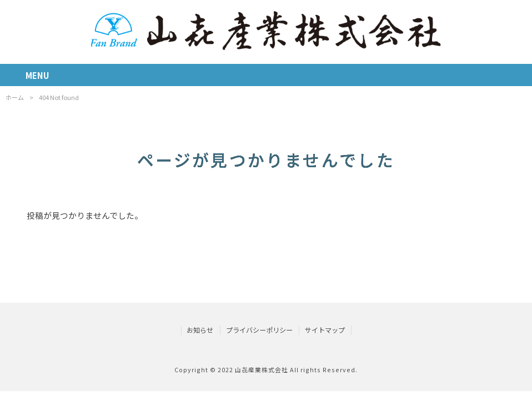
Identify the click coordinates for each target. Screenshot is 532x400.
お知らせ (200, 330)
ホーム (15, 97)
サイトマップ (325, 330)
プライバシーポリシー (259, 330)
